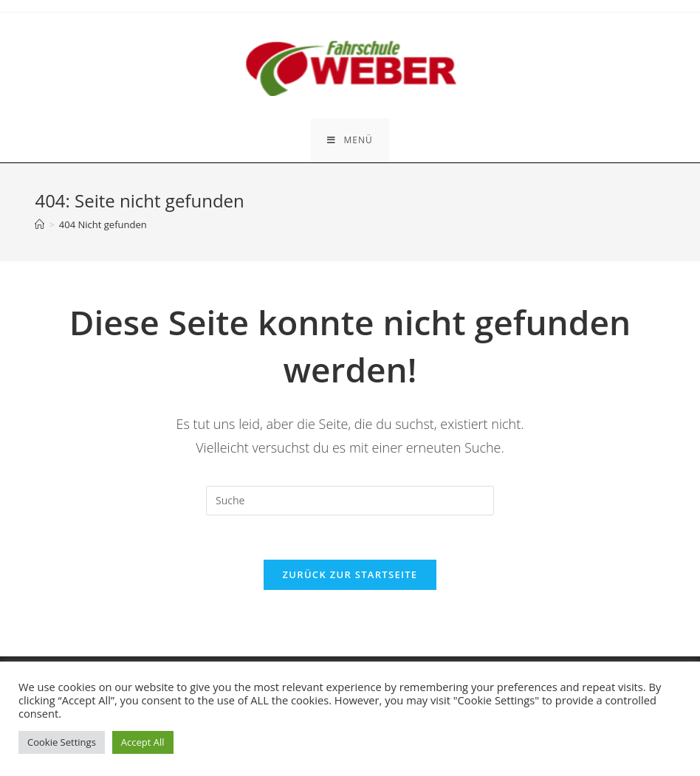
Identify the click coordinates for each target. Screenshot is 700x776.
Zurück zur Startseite (350, 574)
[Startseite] (40, 224)
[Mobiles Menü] (350, 140)
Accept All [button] (143, 742)
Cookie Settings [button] (62, 742)
